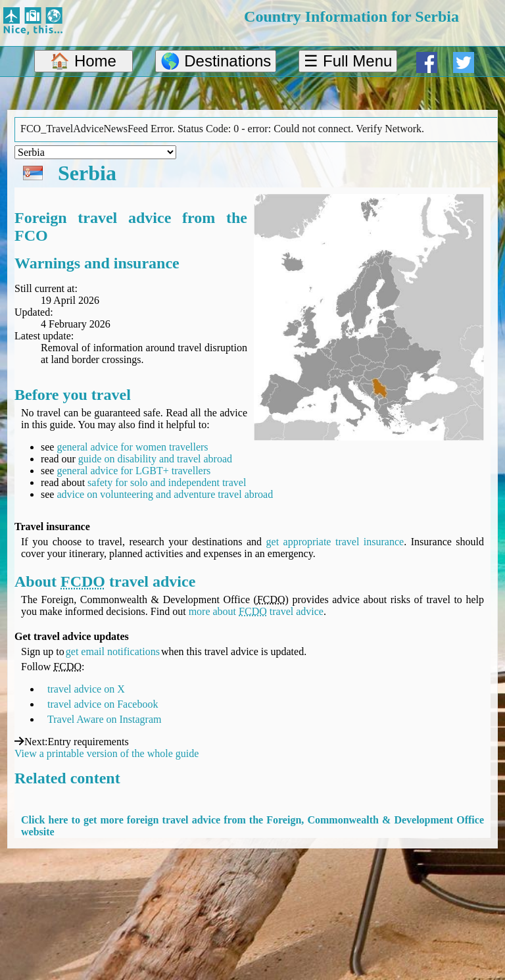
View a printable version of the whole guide (107, 753)
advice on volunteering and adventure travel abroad (165, 494)
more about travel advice (256, 611)
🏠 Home (83, 61)
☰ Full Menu (348, 61)
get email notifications (113, 651)
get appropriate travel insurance (335, 542)
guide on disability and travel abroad (155, 459)
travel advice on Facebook (103, 704)
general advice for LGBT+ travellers (133, 471)
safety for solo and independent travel (167, 482)
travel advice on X (86, 689)
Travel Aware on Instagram (104, 719)
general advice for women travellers (132, 447)
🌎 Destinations (216, 61)
